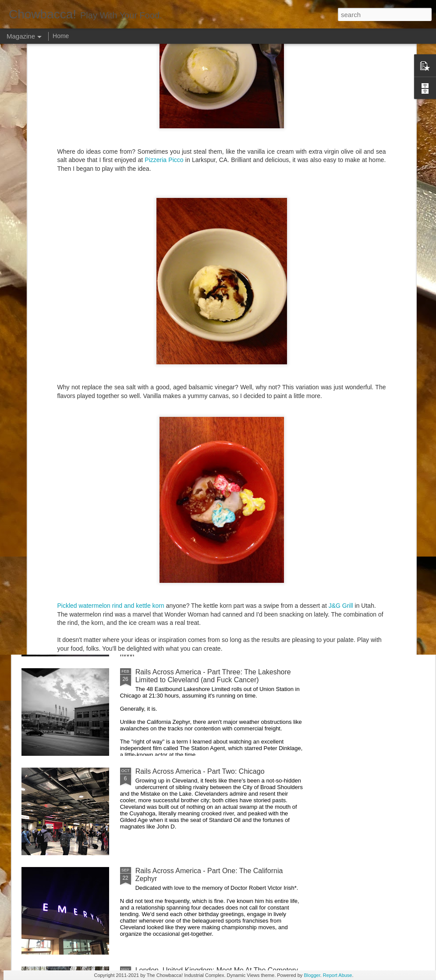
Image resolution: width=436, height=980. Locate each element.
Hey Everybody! (160, 473)
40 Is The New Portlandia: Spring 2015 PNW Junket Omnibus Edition (272, 411)
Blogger (312, 975)
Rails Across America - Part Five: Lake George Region (176, 407)
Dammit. (50, 399)
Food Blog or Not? (376, 399)
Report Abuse (338, 975)
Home (61, 36)
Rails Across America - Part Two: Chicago (200, 771)
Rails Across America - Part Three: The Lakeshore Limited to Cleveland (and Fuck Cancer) (213, 676)
